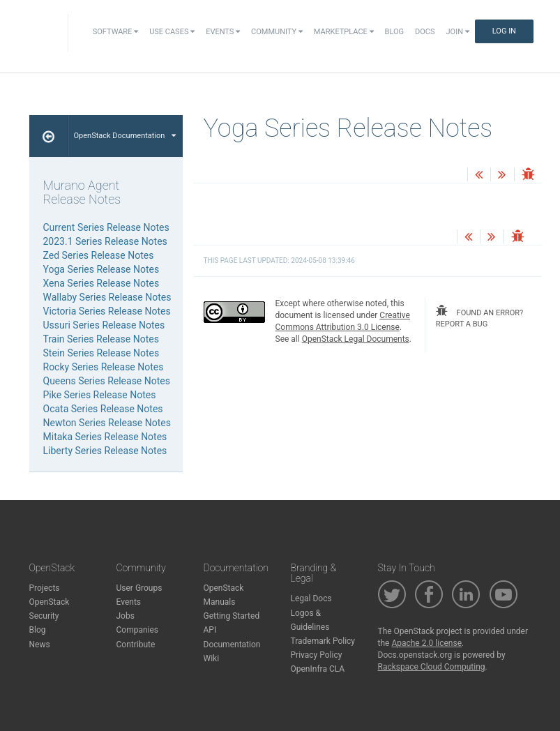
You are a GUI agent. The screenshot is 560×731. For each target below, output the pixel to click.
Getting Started (232, 616)
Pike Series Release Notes (100, 395)
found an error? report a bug (479, 317)
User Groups (139, 588)
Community (277, 32)
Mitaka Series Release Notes (105, 437)
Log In (504, 31)
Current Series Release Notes (106, 227)
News (40, 645)
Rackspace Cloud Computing (432, 667)
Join (458, 32)
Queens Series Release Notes (107, 381)
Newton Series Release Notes (107, 423)
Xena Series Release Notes (101, 283)
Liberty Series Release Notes (105, 451)
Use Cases (172, 32)
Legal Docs (311, 598)
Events (223, 32)
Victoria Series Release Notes (107, 311)
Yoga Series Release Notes (101, 269)
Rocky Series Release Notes (104, 367)
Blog (395, 32)
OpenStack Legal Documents (356, 339)
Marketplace (344, 32)
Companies (138, 630)
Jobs (126, 616)
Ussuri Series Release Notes (104, 325)
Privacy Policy (317, 655)
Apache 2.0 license (426, 643)
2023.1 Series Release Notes (105, 241)
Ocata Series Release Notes (103, 409)
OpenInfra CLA (318, 669)
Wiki (212, 658)
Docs (425, 32)
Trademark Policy (323, 641)
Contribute (136, 645)
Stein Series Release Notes (101, 353)
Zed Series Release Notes (99, 255)
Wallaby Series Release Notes (107, 297)
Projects (45, 588)
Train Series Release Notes (101, 339)
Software (115, 32)
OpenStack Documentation (125, 136)
